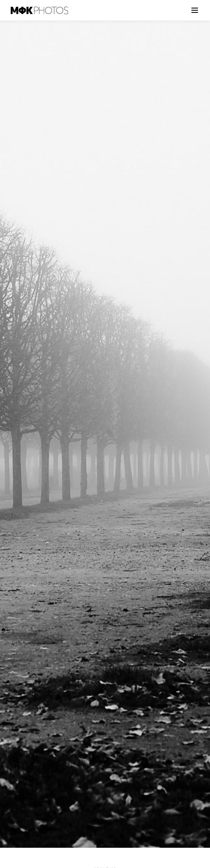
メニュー (195, 10)
